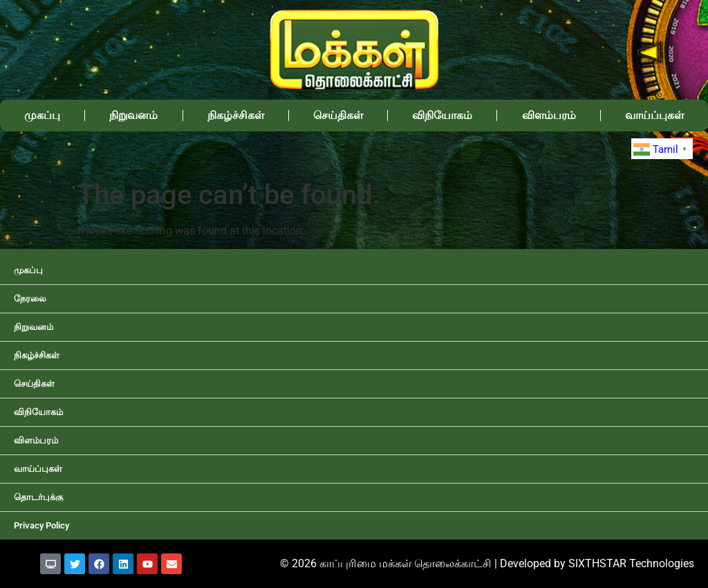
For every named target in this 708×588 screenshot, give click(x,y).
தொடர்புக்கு (38, 497)
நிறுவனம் (133, 115)
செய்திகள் (338, 115)
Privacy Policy (41, 525)
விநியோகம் (442, 115)
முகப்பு (42, 115)
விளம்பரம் (549, 115)
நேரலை (30, 298)
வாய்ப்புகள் (654, 115)
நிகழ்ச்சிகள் (236, 115)
